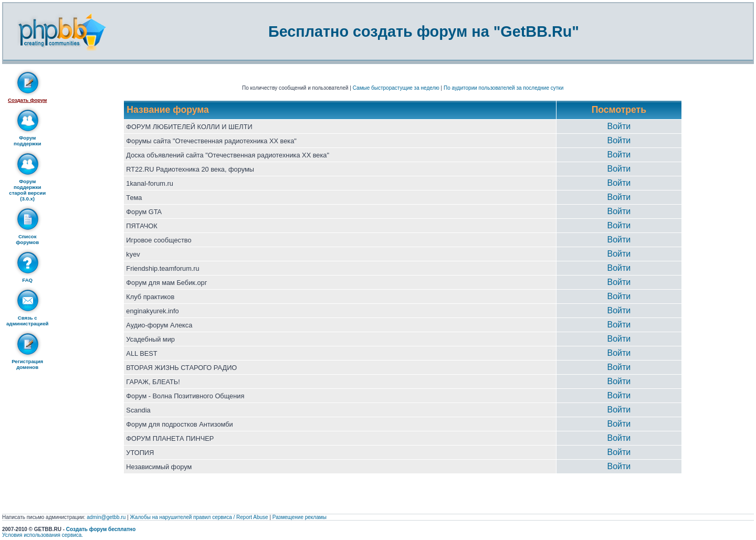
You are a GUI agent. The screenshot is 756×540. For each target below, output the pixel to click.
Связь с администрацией (27, 318)
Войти (619, 126)
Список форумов (28, 237)
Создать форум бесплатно (101, 529)
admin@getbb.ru (106, 517)
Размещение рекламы (300, 517)
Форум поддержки (28, 138)
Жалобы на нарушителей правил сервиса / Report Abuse (199, 517)
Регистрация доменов (27, 362)
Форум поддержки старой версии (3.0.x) (27, 188)
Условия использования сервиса (42, 535)
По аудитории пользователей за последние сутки (503, 88)
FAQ (28, 278)
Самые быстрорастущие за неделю (396, 88)
